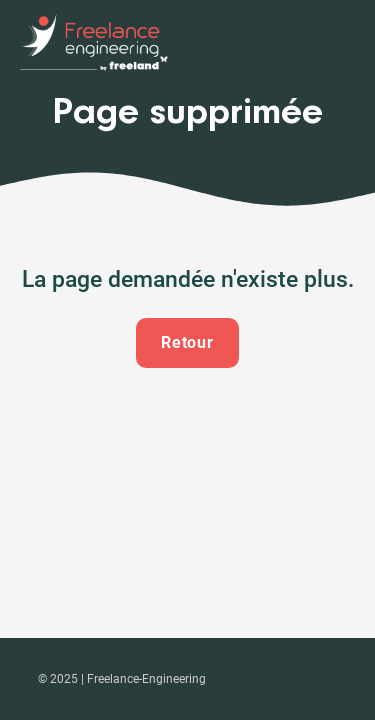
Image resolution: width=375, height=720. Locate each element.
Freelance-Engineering (146, 679)
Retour (188, 342)
